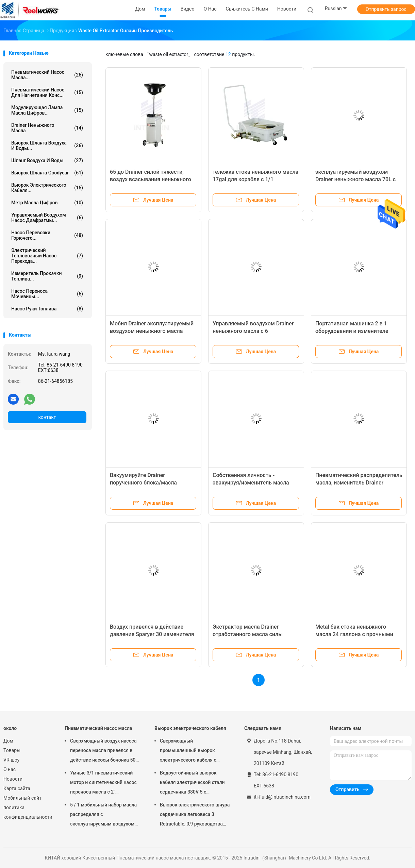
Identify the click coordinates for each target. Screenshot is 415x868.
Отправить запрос (386, 9)
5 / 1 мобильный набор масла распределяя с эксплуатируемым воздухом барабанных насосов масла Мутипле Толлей (103, 815)
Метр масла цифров (47, 203)
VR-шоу (11, 760)
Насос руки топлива (47, 309)
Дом (8, 741)
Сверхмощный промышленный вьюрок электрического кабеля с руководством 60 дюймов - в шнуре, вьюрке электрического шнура (195, 751)
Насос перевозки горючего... (47, 235)
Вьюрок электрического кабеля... (47, 188)
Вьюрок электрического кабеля (190, 728)
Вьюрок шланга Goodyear (47, 173)
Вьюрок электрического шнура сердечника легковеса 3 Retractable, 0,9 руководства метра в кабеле (195, 815)
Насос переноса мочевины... (47, 294)
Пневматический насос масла (98, 728)
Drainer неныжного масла (47, 128)
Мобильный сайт (22, 798)
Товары (12, 750)
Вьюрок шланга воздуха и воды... (47, 146)
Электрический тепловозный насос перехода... (47, 256)
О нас (10, 769)
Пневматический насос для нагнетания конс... (47, 92)
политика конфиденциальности (27, 812)
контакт (47, 417)
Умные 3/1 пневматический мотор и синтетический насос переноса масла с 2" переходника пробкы (103, 783)
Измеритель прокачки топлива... (47, 276)
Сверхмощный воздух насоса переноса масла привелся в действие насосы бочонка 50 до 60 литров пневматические (104, 751)
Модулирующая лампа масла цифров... (47, 110)
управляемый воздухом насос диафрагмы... (47, 218)
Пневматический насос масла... (47, 75)
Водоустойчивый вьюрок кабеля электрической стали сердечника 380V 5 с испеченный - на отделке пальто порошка (192, 783)
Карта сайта (17, 788)
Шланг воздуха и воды (47, 160)
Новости (13, 779)
